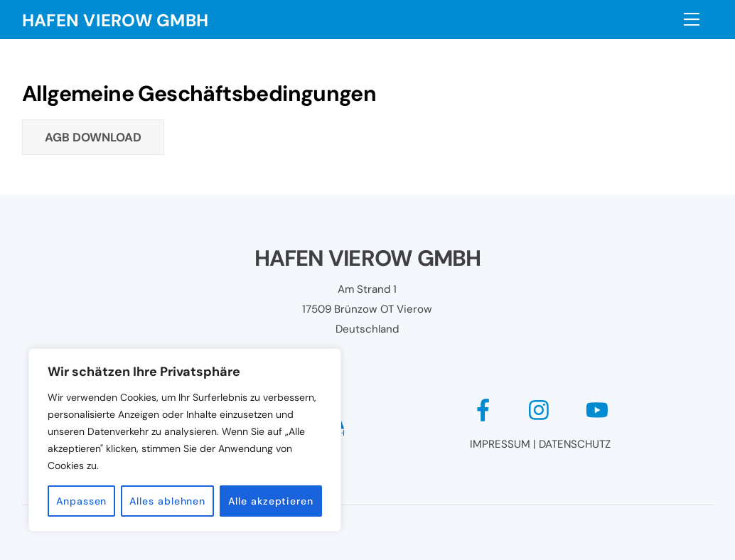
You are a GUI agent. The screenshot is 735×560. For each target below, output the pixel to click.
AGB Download (93, 137)
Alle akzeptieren (271, 501)
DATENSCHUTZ (575, 444)
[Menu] (692, 19)
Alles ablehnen (167, 501)
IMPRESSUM (500, 444)
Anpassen (81, 501)
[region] (185, 440)
